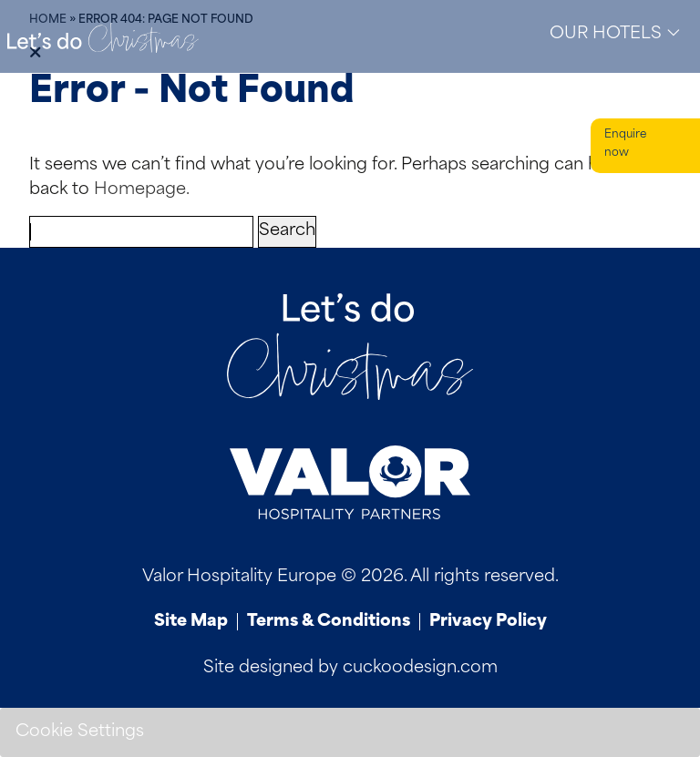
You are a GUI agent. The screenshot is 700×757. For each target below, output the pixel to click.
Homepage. (142, 190)
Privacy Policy (488, 622)
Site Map (191, 622)
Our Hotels (615, 33)
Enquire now (625, 144)
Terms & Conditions (329, 622)
